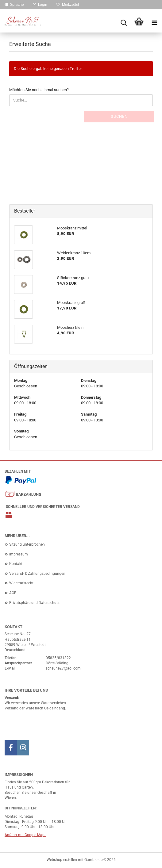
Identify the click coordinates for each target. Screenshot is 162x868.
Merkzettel (68, 5)
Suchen (119, 116)
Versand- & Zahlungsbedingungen (37, 574)
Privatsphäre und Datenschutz (34, 603)
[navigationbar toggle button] (154, 23)
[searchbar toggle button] (124, 23)
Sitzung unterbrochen (27, 544)
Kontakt (16, 564)
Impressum (19, 554)
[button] (14, 5)
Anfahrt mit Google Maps (25, 835)
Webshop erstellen (62, 860)
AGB (13, 593)
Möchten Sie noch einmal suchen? (39, 90)
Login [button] (40, 5)
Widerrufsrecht (21, 583)
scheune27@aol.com (63, 668)
